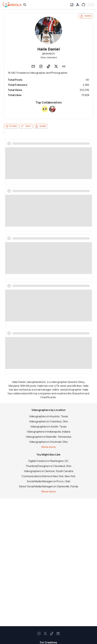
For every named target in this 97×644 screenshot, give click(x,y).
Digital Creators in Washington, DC (48, 461)
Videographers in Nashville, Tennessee (48, 437)
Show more (48, 447)
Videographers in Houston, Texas (49, 416)
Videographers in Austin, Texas (48, 427)
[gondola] (12, 5)
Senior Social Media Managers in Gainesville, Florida (48, 486)
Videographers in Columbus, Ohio (49, 421)
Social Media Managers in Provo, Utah (49, 481)
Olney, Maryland (49, 57)
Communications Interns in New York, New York (48, 476)
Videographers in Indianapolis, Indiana (49, 432)
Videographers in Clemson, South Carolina (48, 471)
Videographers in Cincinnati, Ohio (48, 442)
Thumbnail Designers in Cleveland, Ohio (48, 466)
